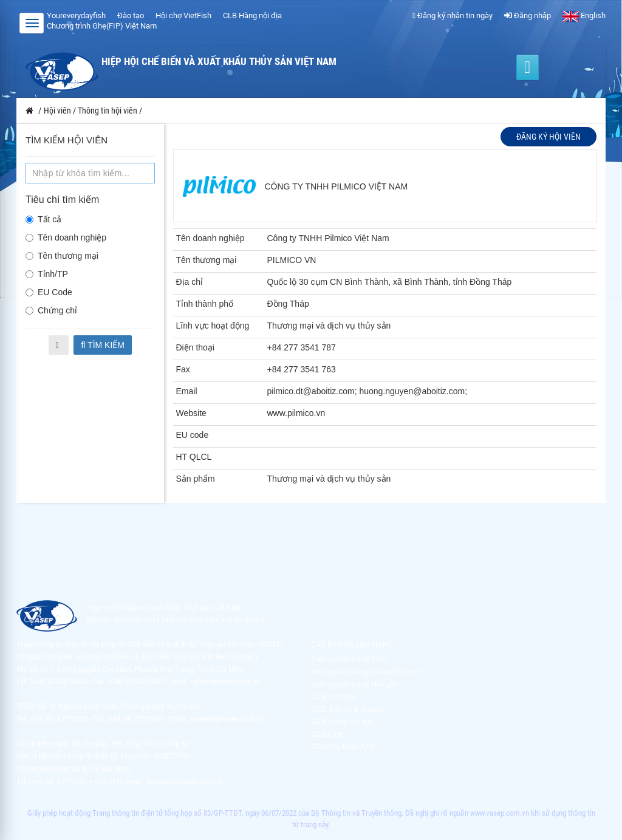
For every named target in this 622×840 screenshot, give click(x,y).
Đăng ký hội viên (549, 137)
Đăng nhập (528, 15)
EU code (193, 435)
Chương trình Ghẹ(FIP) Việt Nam (102, 26)
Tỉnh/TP (47, 274)
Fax (183, 369)
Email (187, 391)
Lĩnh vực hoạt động (213, 326)
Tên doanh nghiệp (66, 237)
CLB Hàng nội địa (252, 15)
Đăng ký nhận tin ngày (452, 15)
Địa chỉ (190, 282)
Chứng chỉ (51, 310)
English (584, 15)
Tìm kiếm (103, 345)
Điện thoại (195, 347)
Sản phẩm (196, 479)
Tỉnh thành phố (205, 304)
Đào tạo (131, 15)
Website (191, 413)
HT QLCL (194, 457)
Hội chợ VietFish (183, 15)
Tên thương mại (62, 256)
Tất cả (43, 219)
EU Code (49, 292)
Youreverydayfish (76, 15)
